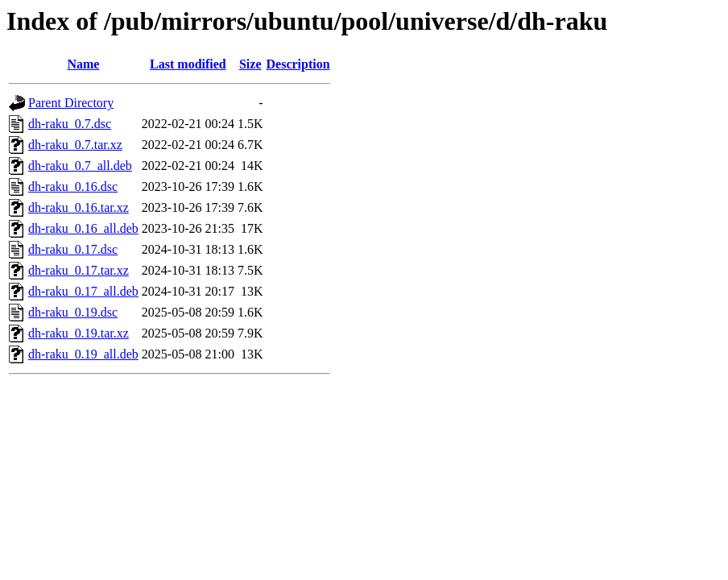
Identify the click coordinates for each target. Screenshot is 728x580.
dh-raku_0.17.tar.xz (79, 270)
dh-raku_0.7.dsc (70, 124)
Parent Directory (71, 103)
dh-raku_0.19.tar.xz (79, 333)
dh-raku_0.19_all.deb (83, 354)
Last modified (188, 64)
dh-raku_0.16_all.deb (83, 228)
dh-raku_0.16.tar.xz (79, 207)
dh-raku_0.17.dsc (73, 249)
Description (298, 64)
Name (83, 64)
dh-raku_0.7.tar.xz (75, 145)
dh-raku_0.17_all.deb (83, 291)
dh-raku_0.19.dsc (73, 312)
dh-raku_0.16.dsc (73, 186)
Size (250, 64)
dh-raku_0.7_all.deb (80, 166)
